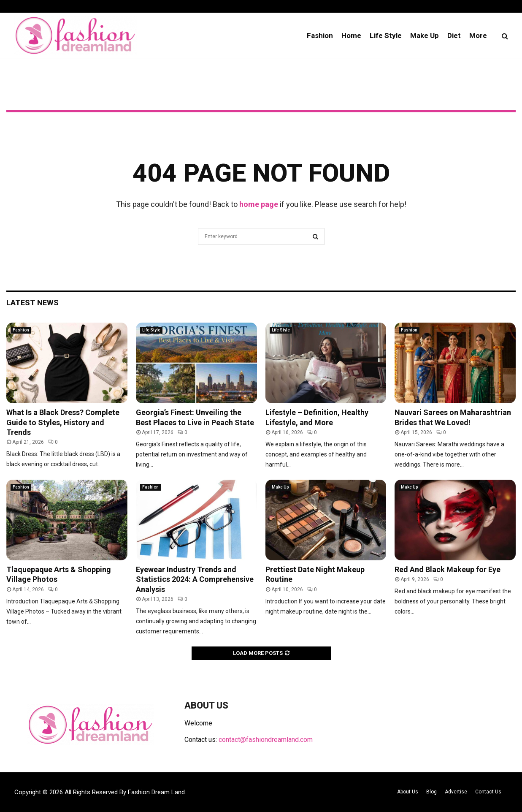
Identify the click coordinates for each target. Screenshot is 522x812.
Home (351, 35)
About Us (408, 792)
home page (259, 204)
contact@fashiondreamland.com (266, 740)
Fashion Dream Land (156, 792)
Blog (431, 792)
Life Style (386, 35)
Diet (454, 35)
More (478, 35)
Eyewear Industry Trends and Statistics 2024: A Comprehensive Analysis (195, 579)
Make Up (425, 35)
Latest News (32, 303)
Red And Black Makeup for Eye (448, 569)
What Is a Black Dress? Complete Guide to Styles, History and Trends (63, 422)
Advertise (456, 792)
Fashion (320, 35)
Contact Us (488, 792)
